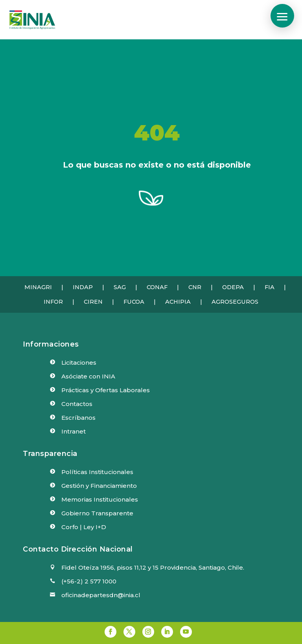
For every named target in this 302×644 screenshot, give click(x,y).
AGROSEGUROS (235, 302)
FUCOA (134, 302)
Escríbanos (78, 418)
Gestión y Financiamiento (99, 486)
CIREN (93, 302)
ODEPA (233, 287)
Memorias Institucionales (100, 499)
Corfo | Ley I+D (84, 527)
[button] (282, 16)
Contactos (77, 404)
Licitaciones (79, 363)
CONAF (157, 287)
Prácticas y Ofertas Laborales (106, 390)
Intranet (74, 431)
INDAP (83, 287)
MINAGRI (38, 287)
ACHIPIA (178, 302)
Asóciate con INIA (88, 376)
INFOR (53, 302)
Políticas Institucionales (97, 472)
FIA (270, 287)
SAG (120, 287)
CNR (195, 287)
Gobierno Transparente (97, 513)
